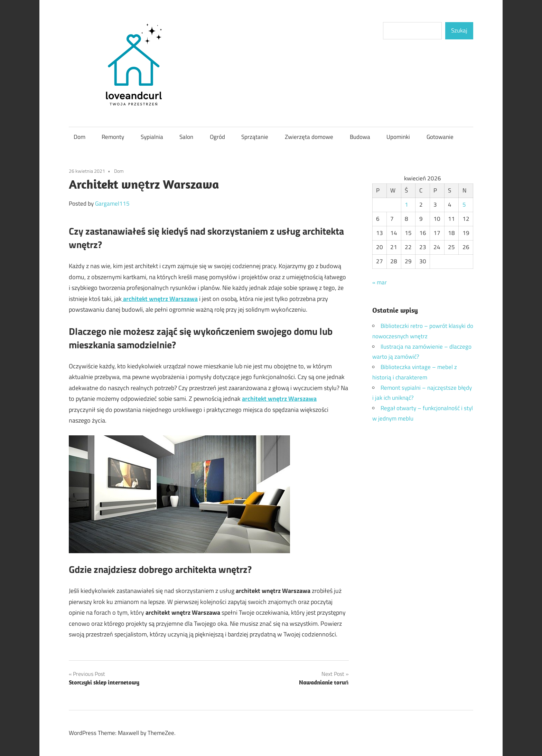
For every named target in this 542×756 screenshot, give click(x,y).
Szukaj (459, 30)
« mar (380, 282)
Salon (186, 137)
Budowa (360, 137)
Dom (80, 137)
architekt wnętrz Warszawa (279, 399)
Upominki (398, 137)
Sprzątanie (255, 137)
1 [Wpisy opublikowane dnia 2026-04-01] (406, 205)
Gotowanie (440, 137)
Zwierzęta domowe (309, 137)
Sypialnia (152, 137)
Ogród (217, 137)
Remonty (113, 137)
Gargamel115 (112, 204)
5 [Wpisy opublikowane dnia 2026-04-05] (464, 205)
